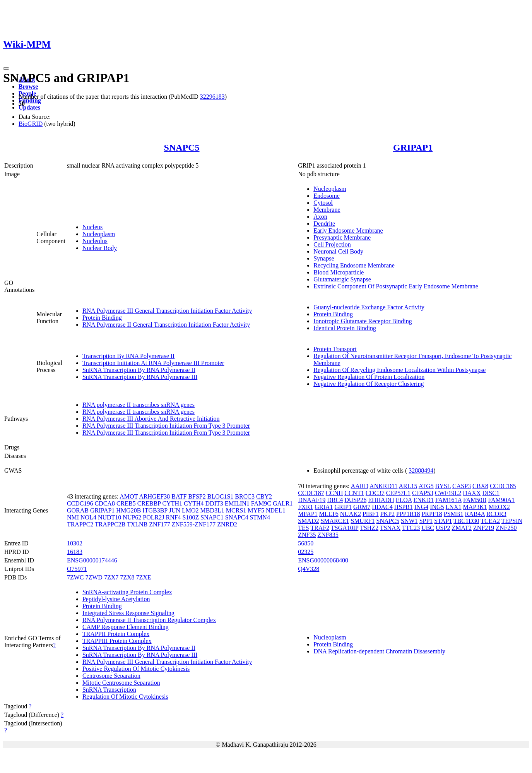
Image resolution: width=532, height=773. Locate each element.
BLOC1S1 (221, 496)
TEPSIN (512, 521)
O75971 (77, 569)
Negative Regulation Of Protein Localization (369, 377)
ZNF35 (307, 535)
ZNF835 (328, 535)
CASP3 (462, 486)
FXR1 (305, 507)
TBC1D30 (466, 521)
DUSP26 (355, 500)
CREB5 (126, 503)
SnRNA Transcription (109, 690)
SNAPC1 (212, 517)
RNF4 (173, 517)
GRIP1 (343, 507)
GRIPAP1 (413, 147)
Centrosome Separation (111, 676)
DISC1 (491, 493)
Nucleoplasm (99, 234)
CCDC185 (503, 486)
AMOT (129, 496)
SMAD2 (308, 521)
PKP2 (387, 514)
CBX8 (480, 486)
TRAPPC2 (80, 524)
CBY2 (264, 496)
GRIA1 (324, 507)
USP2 (443, 528)
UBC (428, 528)
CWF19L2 (448, 493)
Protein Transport (335, 349)
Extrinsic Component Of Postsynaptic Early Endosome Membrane (396, 286)
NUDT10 (109, 517)
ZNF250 (506, 528)
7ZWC (75, 577)
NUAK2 (351, 514)
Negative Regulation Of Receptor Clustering (369, 384)
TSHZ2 (369, 528)
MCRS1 (236, 510)
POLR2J (153, 517)
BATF (179, 496)
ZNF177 (159, 524)
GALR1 (283, 503)
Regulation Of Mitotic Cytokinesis (125, 697)
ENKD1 (423, 500)
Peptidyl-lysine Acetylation (116, 599)
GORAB (78, 510)
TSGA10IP (345, 528)
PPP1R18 (408, 514)
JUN (175, 510)
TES (303, 528)
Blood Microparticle (339, 272)
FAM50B (475, 500)
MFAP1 (308, 514)
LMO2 (190, 510)
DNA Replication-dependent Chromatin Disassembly (379, 651)
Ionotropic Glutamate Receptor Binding (363, 321)
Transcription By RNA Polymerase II (129, 356)
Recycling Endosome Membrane (354, 265)
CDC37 (375, 493)
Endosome (327, 196)
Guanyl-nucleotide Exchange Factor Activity (369, 307)
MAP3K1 (475, 507)
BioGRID (31, 124)
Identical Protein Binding (345, 328)
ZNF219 (484, 528)
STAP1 (443, 521)
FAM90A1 (501, 500)
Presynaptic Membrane (342, 237)
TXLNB (137, 524)
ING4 (421, 507)
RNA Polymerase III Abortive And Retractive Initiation (151, 419)
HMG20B (128, 510)
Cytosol (323, 203)
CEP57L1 (398, 493)
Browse (28, 87)
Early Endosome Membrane (348, 231)
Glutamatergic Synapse (342, 279)
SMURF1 (363, 521)
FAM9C (261, 503)
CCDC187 (311, 493)
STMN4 (260, 517)
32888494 (421, 470)
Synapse (324, 258)
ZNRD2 (227, 524)
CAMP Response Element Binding (126, 627)
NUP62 (132, 517)
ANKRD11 (383, 486)
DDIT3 (214, 503)
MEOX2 (499, 507)
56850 (306, 543)
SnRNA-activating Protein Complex (127, 592)
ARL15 (408, 486)
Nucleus (92, 227)
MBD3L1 (212, 510)
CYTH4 (194, 503)
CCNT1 (354, 493)
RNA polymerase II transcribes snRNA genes (139, 405)
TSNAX (390, 528)
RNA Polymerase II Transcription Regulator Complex (149, 620)
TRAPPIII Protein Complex (117, 641)
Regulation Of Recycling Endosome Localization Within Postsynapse (399, 370)
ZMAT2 (462, 528)
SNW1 (409, 521)
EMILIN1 (237, 503)
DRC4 (335, 500)
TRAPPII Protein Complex (116, 634)
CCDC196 (80, 503)
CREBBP (149, 503)
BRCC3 (245, 496)
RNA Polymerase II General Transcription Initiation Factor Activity (166, 325)
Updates (29, 107)
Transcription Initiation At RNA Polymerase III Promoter (153, 363)
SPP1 (426, 521)
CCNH (334, 493)
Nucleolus (95, 241)
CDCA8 (104, 503)
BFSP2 (197, 496)
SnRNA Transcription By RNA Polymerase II (139, 370)
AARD (360, 486)
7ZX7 (111, 577)
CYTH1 (172, 503)
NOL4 (88, 517)
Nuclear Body (100, 248)
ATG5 (426, 486)
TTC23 (411, 528)
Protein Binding (102, 318)
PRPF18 (432, 514)
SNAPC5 (182, 147)
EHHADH (381, 500)
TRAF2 (320, 528)
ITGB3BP (155, 510)
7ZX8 (127, 577)
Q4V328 (309, 569)
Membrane (327, 210)
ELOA (404, 500)
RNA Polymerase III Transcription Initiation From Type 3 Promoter (166, 426)
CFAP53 (423, 493)
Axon (320, 217)
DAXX (472, 493)
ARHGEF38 (154, 496)
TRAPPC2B (110, 524)
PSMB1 (454, 514)
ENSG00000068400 (323, 560)
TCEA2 (490, 521)
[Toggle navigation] (6, 69)
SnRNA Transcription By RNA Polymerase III (140, 377)
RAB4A (475, 514)
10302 (75, 543)
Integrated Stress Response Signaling (128, 613)
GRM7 (362, 507)
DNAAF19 (312, 500)
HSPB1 (404, 507)
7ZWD (94, 577)
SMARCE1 (335, 521)
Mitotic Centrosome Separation (121, 683)
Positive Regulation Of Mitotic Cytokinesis (136, 669)
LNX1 (454, 507)
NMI (73, 517)
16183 (75, 552)
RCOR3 (496, 514)
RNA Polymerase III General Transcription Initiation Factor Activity (167, 311)
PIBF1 (371, 514)
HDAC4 (382, 507)
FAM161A (448, 500)
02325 (306, 552)
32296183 (212, 97)
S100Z (191, 517)
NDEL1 (276, 510)
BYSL (443, 486)
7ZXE (144, 577)
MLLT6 (329, 514)
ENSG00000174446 (92, 560)
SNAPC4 (237, 517)
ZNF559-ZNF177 (194, 524)
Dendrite (324, 224)
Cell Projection (332, 244)
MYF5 (256, 510)
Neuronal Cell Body (338, 251)
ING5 (437, 507)
